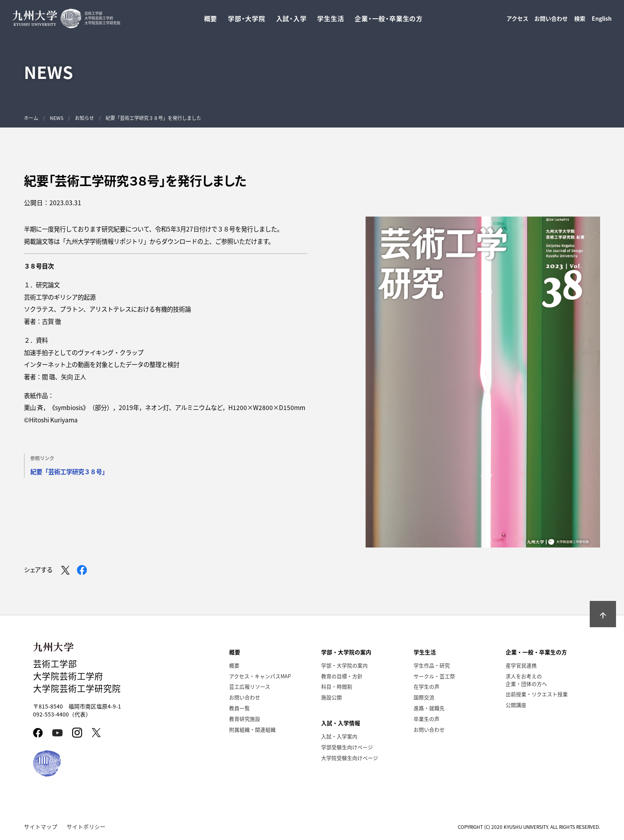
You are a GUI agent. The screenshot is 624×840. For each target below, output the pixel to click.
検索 (580, 20)
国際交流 (424, 697)
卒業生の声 (427, 719)
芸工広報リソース (250, 686)
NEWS (57, 118)
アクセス (517, 20)
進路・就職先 (429, 708)
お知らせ (84, 118)
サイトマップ (41, 826)
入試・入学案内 (339, 736)
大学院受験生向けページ (350, 758)
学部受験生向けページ (347, 747)
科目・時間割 (337, 686)
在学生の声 (427, 686)
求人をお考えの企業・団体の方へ (526, 680)
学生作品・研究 (432, 665)
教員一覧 (239, 708)
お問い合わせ (551, 20)
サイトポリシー (86, 826)
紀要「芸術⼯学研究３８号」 (69, 471)
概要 (234, 665)
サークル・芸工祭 (434, 676)
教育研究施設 (245, 719)
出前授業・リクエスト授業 (537, 694)
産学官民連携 (521, 665)
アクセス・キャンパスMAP (260, 676)
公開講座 (516, 705)
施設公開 (332, 697)
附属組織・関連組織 (252, 729)
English (602, 20)
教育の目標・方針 (342, 676)
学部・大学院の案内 (344, 665)
